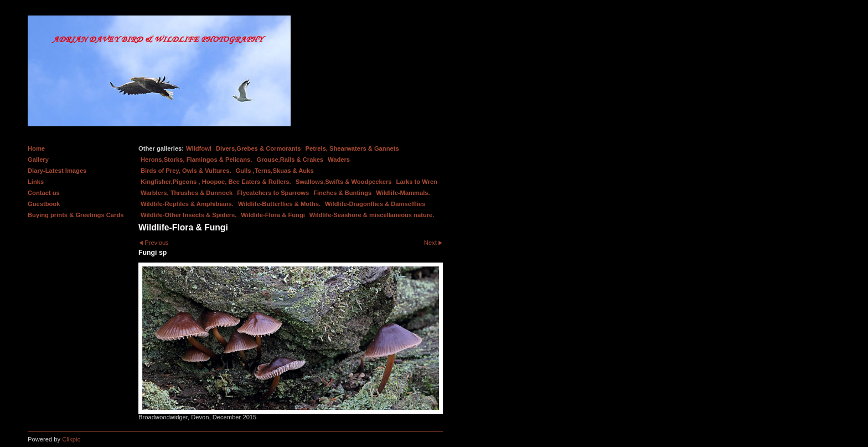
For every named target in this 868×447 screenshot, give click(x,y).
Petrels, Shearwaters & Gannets (352, 148)
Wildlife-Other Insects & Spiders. (188, 215)
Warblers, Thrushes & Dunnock (187, 193)
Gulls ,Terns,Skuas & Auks (275, 171)
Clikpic (71, 439)
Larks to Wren (417, 182)
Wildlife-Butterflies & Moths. (279, 204)
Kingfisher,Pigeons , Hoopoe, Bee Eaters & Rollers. (216, 182)
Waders (339, 160)
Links (36, 182)
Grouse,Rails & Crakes (290, 160)
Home (36, 148)
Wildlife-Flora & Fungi (273, 215)
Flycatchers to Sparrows (273, 193)
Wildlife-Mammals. (403, 193)
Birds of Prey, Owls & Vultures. (186, 171)
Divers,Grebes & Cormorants (259, 148)
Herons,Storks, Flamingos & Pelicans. (196, 160)
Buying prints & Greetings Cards (76, 215)
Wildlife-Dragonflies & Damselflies (375, 204)
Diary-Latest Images (57, 171)
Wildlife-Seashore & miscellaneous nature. (372, 215)
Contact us (44, 193)
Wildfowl (199, 148)
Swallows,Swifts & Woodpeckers (344, 182)
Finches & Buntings (342, 193)
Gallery (38, 160)
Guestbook (44, 204)
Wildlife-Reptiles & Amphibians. (187, 204)
